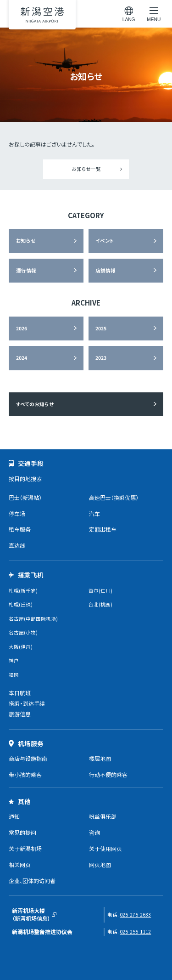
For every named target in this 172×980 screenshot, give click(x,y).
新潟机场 (42, 15)
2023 (101, 358)
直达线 (17, 545)
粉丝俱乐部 (103, 816)
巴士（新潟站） (25, 497)
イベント (105, 241)
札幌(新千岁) (23, 591)
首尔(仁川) (100, 591)
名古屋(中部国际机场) (33, 619)
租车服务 (20, 529)
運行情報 (26, 270)
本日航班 (20, 693)
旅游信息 (20, 714)
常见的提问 (22, 832)
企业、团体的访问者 (32, 881)
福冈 (14, 675)
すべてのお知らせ (35, 404)
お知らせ (26, 241)
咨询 (94, 832)
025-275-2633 (135, 915)
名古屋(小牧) (23, 632)
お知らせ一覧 (86, 169)
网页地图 (100, 864)
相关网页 (20, 864)
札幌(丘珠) (21, 604)
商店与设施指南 (28, 758)
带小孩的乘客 (25, 774)
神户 (14, 660)
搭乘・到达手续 (27, 703)
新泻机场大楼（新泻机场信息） (31, 915)
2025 (101, 328)
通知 (14, 816)
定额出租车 (103, 529)
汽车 (94, 513)
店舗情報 (105, 270)
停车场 (17, 513)
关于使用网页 (105, 848)
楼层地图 (100, 758)
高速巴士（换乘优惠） (114, 497)
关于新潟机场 (25, 848)
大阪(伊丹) (21, 647)
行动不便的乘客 (108, 774)
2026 (22, 328)
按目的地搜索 (25, 479)
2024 (22, 358)
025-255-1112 (135, 932)
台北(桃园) (100, 604)
